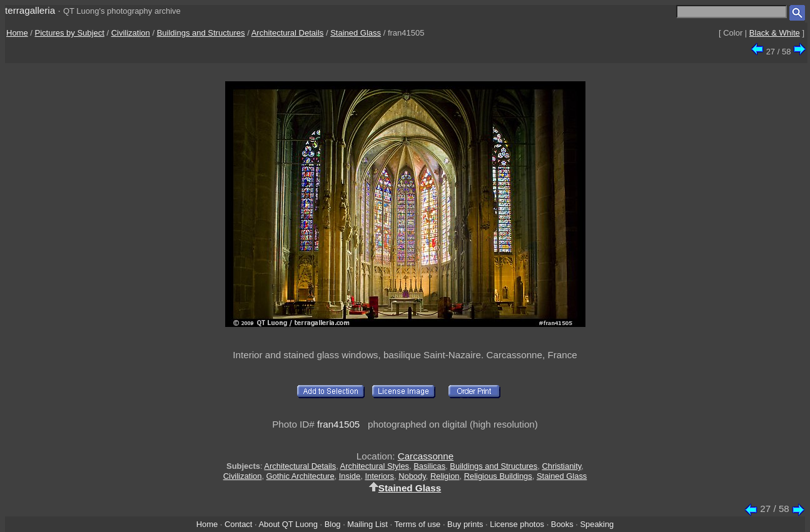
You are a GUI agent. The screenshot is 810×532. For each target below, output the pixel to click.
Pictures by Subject (70, 33)
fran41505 (338, 424)
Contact (238, 524)
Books (562, 524)
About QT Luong (288, 524)
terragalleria (30, 10)
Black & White (775, 33)
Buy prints (465, 524)
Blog (333, 524)
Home (17, 33)
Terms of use (417, 524)
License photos (517, 524)
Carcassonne (426, 456)
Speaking (597, 524)
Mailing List (367, 524)
